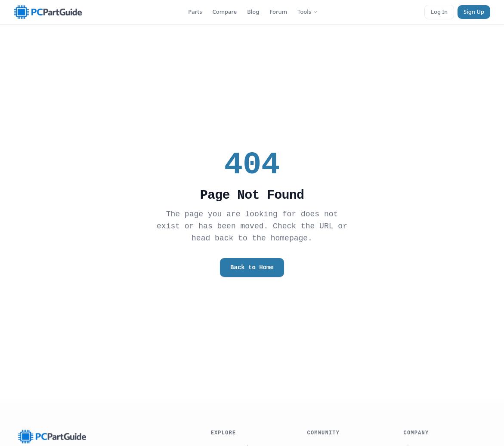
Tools (308, 12)
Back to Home (252, 267)
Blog (253, 12)
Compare (224, 12)
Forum (278, 12)
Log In (439, 12)
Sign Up (474, 12)
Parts (195, 12)
